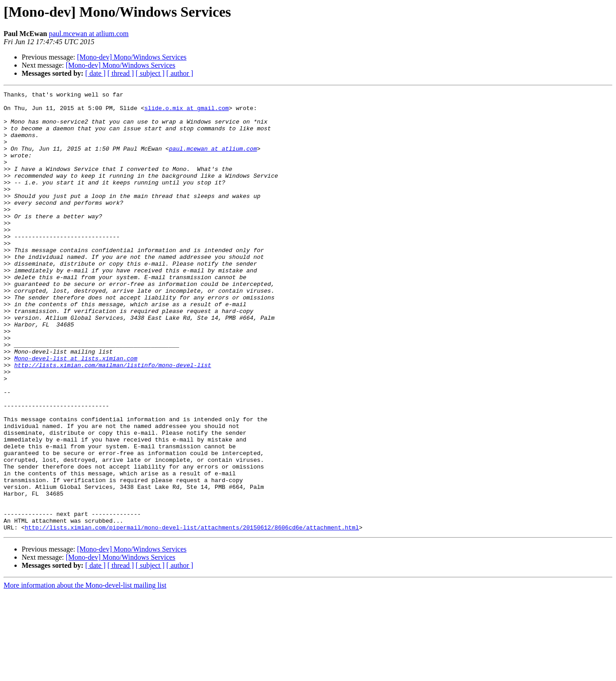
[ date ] (95, 73)
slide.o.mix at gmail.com (186, 112)
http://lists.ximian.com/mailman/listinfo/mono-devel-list (113, 420)
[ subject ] (150, 73)
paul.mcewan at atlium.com (89, 34)
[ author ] (180, 73)
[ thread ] (121, 73)
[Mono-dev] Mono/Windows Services (132, 57)
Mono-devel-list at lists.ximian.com (76, 412)
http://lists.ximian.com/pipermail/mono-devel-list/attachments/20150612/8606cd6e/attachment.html (192, 615)
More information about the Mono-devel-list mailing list (85, 673)
